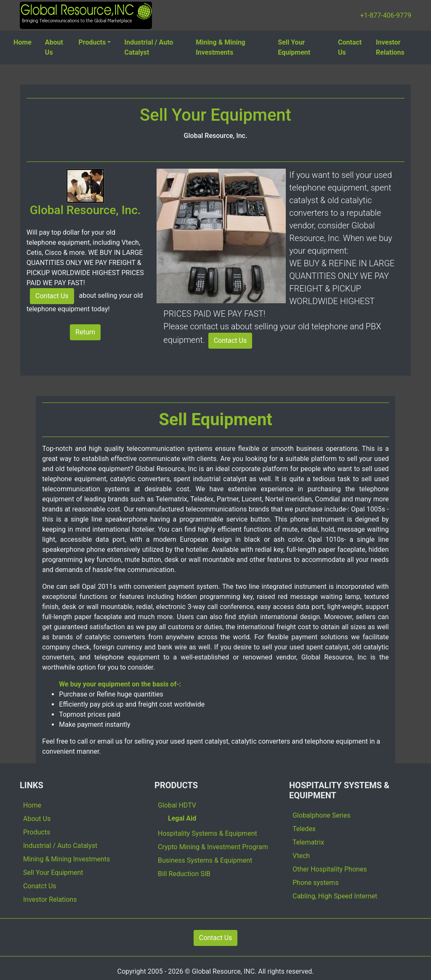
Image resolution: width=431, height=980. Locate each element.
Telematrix (308, 842)
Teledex (304, 829)
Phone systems (315, 883)
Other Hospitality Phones (330, 869)
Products (92, 42)
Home (23, 42)
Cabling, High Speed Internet (335, 896)
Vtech (301, 856)
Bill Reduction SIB (184, 874)
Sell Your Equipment (294, 47)
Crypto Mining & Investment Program (213, 847)
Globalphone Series (322, 815)
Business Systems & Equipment (205, 860)
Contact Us (350, 47)
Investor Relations (390, 47)
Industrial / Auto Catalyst (149, 47)
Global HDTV (177, 805)
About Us (54, 47)
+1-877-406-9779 (386, 15)
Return (85, 332)
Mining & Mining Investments (221, 47)
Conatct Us (40, 886)
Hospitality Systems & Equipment (208, 833)
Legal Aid (182, 818)
